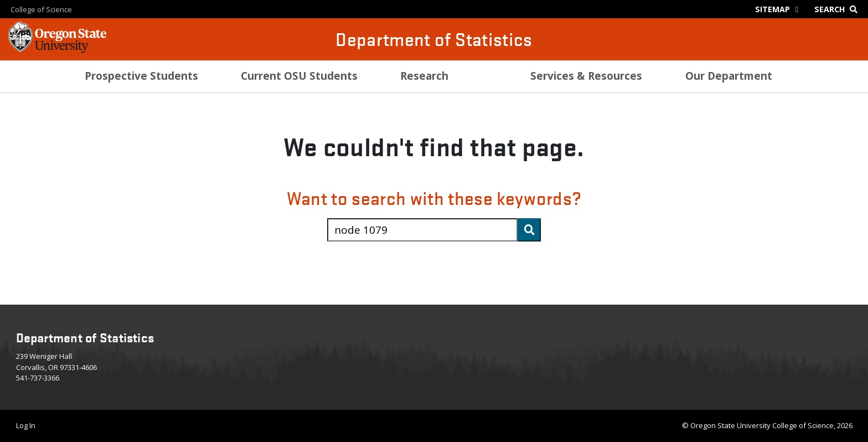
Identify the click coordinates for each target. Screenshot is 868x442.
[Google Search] (838, 9)
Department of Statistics (434, 39)
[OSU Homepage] (57, 50)
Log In (26, 425)
